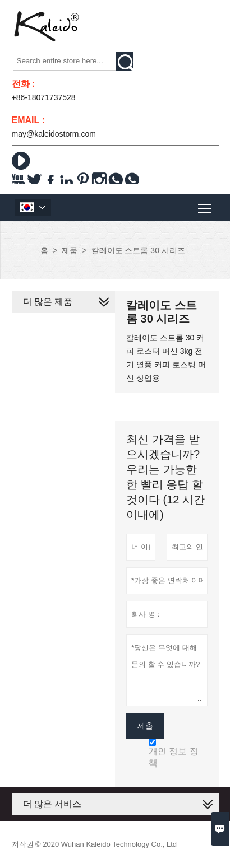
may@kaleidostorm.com (54, 134)
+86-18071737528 (44, 97)
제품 (70, 250)
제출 (145, 726)
